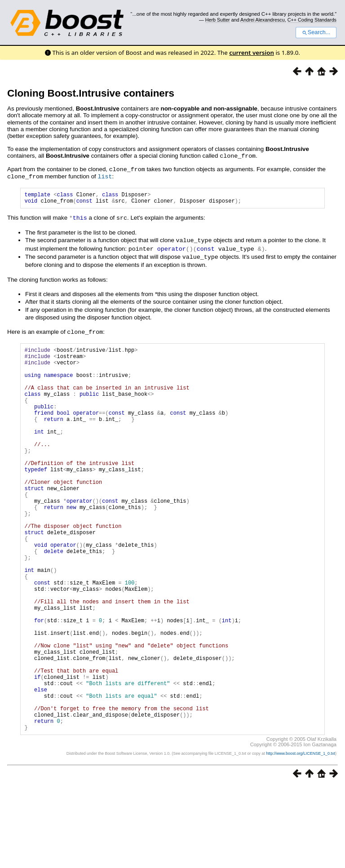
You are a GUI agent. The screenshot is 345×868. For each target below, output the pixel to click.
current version (252, 53)
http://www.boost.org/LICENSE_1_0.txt (301, 835)
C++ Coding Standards (312, 20)
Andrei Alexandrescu (263, 20)
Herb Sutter (218, 20)
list (105, 175)
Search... (316, 32)
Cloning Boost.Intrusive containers (91, 93)
